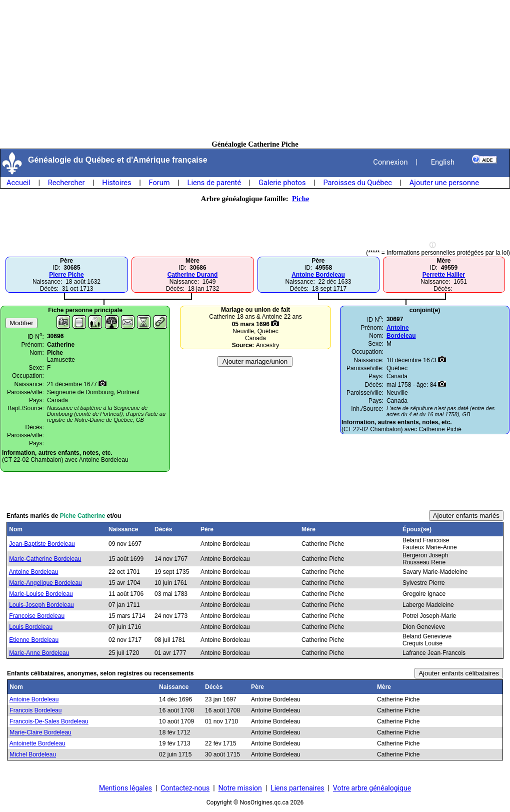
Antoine (398, 328)
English (443, 162)
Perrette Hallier (444, 275)
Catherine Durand (193, 275)
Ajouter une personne (444, 183)
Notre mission (240, 788)
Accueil (18, 183)
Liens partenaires (297, 788)
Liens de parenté (214, 183)
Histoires (116, 183)
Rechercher (66, 183)
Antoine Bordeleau (318, 275)
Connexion (390, 162)
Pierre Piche (66, 275)
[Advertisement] (255, 70)
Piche (300, 199)
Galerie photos (282, 183)
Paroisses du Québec (357, 183)
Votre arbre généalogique (372, 788)
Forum (159, 183)
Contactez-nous (185, 788)
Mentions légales (125, 788)
